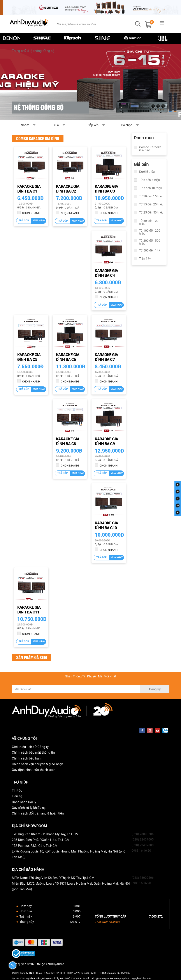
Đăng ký (155, 689)
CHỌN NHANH (29, 213)
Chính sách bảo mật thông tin (33, 753)
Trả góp (24, 221)
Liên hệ (17, 796)
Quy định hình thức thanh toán (34, 770)
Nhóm (36, 126)
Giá (70, 126)
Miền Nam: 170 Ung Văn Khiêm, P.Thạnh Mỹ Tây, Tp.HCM (53, 878)
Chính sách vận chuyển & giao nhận (37, 764)
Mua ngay (39, 221)
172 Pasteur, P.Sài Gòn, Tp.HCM (35, 846)
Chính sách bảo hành (27, 758)
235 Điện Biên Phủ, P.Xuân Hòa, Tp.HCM (41, 840)
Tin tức (17, 791)
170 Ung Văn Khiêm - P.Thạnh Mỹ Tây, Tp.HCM (45, 834)
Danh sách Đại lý (24, 802)
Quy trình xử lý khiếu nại (29, 808)
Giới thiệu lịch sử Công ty (30, 747)
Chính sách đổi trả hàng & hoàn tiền (38, 813)
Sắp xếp (103, 126)
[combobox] (93, 24)
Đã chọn (127, 125)
